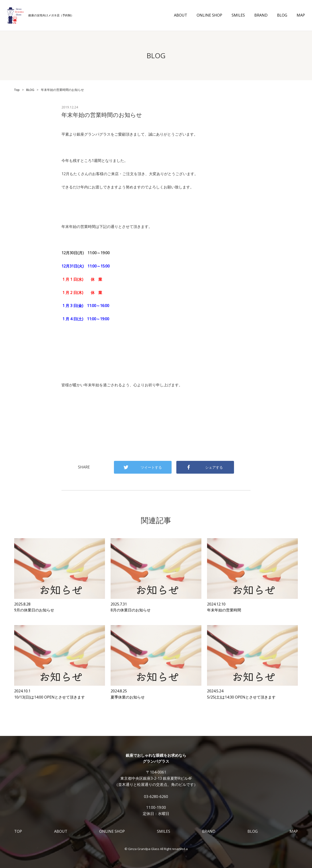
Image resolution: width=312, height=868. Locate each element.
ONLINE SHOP (209, 15)
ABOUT (181, 15)
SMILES (238, 15)
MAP (301, 15)
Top (17, 90)
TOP (18, 831)
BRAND (261, 15)
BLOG (282, 15)
